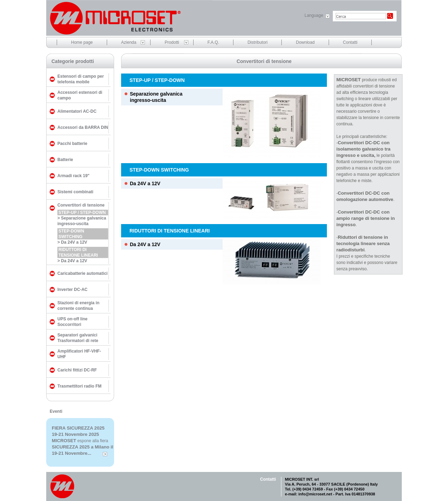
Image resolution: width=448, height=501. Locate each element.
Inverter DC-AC (72, 290)
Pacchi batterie (72, 144)
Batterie (65, 160)
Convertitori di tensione (81, 205)
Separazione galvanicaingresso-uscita (156, 97)
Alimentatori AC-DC (77, 111)
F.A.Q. (213, 42)
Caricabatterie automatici (82, 273)
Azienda (129, 42)
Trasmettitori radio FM (79, 386)
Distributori (257, 42)
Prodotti (172, 42)
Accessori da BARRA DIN (83, 127)
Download (305, 42)
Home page (82, 42)
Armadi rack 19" (73, 176)
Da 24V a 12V (145, 183)
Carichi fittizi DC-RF (77, 370)
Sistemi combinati (75, 192)
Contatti (350, 42)
